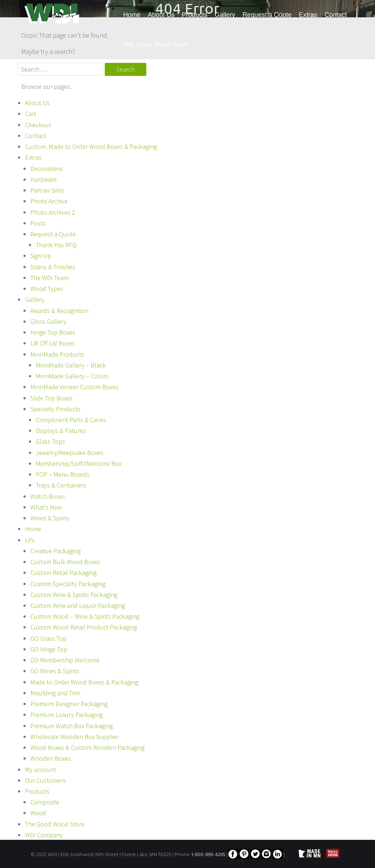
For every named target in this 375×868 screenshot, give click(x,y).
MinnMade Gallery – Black (71, 365)
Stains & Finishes (53, 267)
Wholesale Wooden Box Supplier (74, 737)
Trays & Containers (61, 485)
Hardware (44, 179)
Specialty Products (55, 409)
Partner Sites (47, 190)
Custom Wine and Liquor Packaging (78, 605)
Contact (336, 15)
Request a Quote (267, 15)
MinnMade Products (57, 354)
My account (40, 770)
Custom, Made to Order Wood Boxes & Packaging (91, 147)
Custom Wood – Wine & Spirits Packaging (85, 616)
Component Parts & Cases (71, 420)
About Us (161, 15)
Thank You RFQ (56, 245)
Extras (308, 15)
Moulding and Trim (55, 693)
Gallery (225, 15)
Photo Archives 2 (53, 212)
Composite (45, 802)
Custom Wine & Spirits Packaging (74, 595)
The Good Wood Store (156, 44)
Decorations (47, 169)
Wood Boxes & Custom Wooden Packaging (87, 747)
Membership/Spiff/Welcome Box (79, 463)
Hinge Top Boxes (53, 332)
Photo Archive (49, 201)
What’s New (46, 507)
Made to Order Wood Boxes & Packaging (84, 682)
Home (132, 15)
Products (195, 15)
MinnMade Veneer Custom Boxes (74, 387)
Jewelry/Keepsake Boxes (70, 453)
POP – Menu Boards (63, 474)
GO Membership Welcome (65, 660)
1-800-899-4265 (208, 855)
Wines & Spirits (50, 518)
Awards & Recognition (59, 311)
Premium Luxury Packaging (66, 715)
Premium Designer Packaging (69, 704)
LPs (30, 540)
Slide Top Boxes (51, 398)
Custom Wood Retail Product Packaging (84, 627)
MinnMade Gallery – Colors (72, 376)
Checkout (38, 125)
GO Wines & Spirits (55, 671)
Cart (31, 114)
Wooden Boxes (51, 758)
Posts (38, 223)
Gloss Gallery (48, 321)
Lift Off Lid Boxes (53, 343)
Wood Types (47, 289)
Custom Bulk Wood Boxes (65, 562)
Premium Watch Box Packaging (72, 726)
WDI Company (44, 835)
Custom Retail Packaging (63, 573)
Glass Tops (50, 441)
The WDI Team (49, 278)
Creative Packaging (55, 551)
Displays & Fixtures (61, 431)
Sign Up (41, 256)
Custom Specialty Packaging (68, 584)
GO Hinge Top (49, 649)
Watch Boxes (48, 496)
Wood (38, 813)
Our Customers (45, 780)
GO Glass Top (48, 638)
